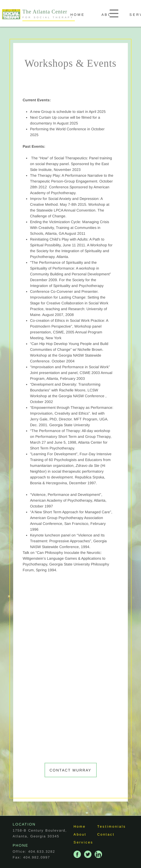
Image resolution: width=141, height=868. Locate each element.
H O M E (84, 15)
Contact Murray (70, 770)
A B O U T (117, 15)
